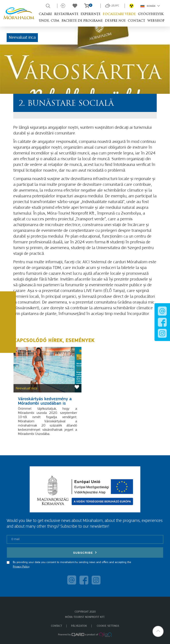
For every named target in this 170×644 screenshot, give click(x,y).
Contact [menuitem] (56, 626)
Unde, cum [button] (49, 21)
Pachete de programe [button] (82, 21)
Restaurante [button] (66, 14)
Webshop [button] (156, 21)
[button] (158, 632)
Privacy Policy (21, 567)
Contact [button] (136, 21)
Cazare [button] (45, 14)
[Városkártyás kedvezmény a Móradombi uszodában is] (47, 370)
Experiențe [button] (91, 14)
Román (150, 6)
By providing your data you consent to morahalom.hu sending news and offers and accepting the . (72, 564)
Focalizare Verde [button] (119, 14)
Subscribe (85, 553)
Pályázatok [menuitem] (79, 626)
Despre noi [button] (115, 21)
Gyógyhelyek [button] (151, 14)
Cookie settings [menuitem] (108, 626)
